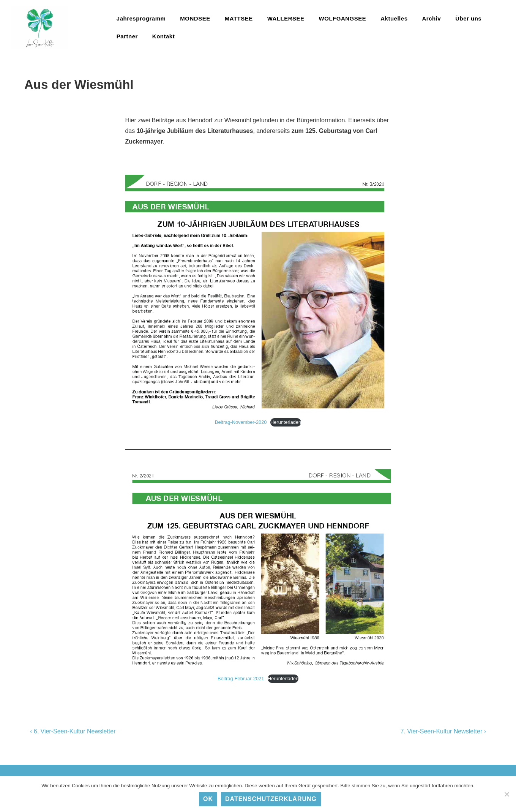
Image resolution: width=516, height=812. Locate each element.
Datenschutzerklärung (271, 799)
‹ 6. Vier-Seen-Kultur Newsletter (73, 731)
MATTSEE (239, 18)
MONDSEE (195, 18)
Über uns (468, 18)
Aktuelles (394, 18)
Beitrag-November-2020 (241, 422)
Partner (127, 36)
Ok (208, 799)
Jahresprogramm (141, 18)
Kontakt (163, 36)
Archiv (431, 18)
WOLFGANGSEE (343, 18)
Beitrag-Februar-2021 (241, 679)
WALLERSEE (286, 18)
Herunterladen (286, 422)
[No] (507, 794)
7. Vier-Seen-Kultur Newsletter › (443, 731)
